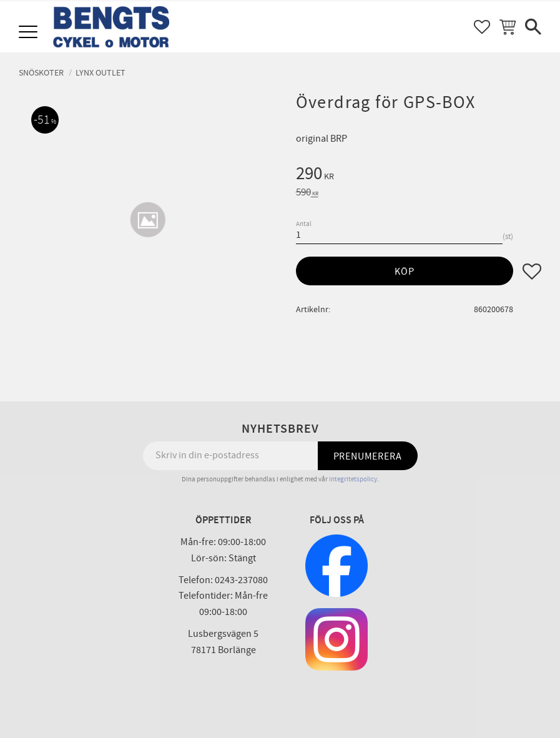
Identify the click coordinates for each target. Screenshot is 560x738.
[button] (30, 33)
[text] (419, 175)
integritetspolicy (353, 479)
